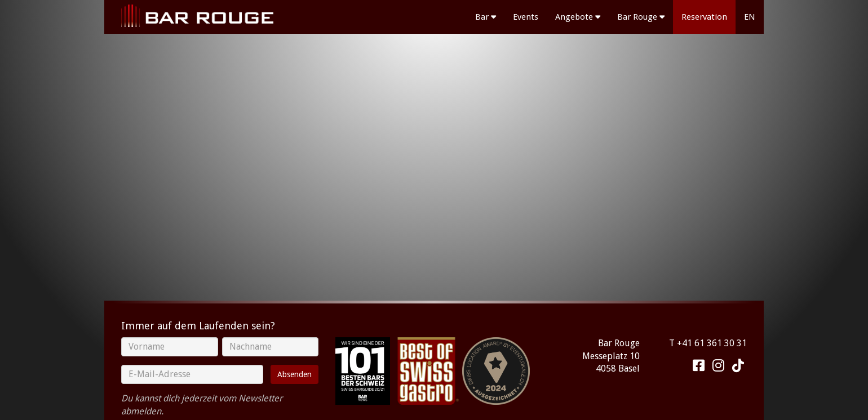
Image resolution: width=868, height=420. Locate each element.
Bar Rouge (641, 17)
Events (526, 17)
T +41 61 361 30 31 (708, 343)
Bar (486, 17)
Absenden (294, 374)
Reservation (704, 17)
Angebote (578, 17)
